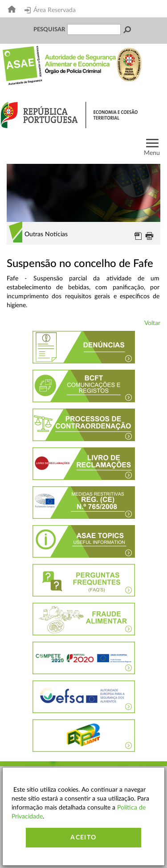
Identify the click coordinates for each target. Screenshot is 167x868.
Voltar (152, 323)
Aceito (83, 838)
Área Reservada (50, 10)
